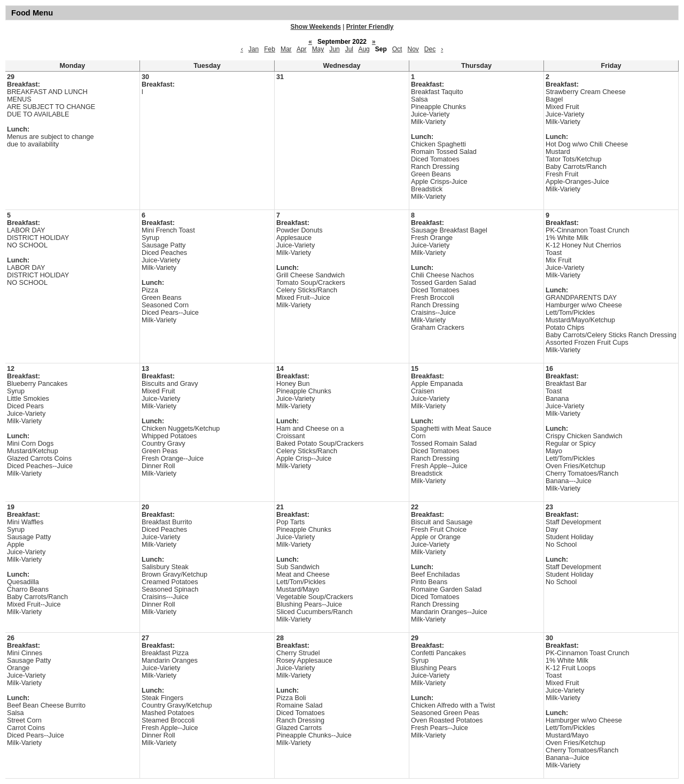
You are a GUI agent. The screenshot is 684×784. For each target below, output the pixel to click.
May (318, 49)
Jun (334, 49)
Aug (364, 49)
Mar (286, 49)
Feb (270, 49)
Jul (349, 49)
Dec (430, 49)
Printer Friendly (370, 27)
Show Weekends (316, 27)
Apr (302, 49)
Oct (397, 49)
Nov (413, 49)
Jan (254, 49)
